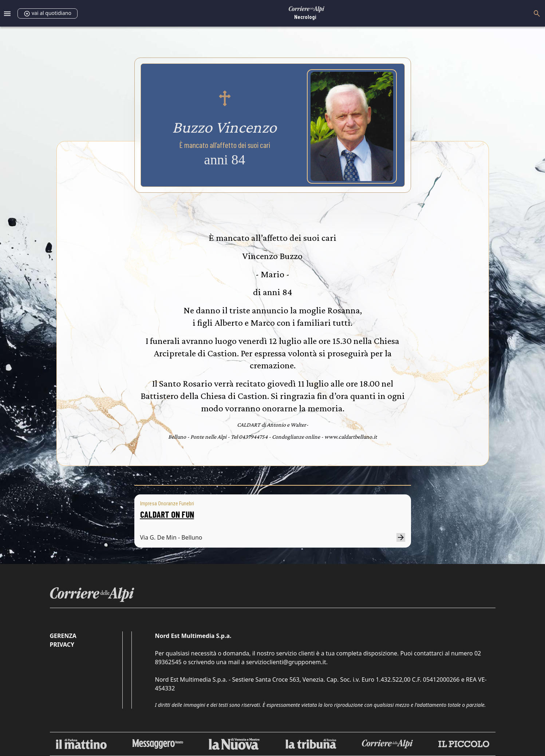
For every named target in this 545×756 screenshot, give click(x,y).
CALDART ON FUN (167, 514)
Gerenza (63, 636)
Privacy (62, 645)
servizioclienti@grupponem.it (286, 662)
